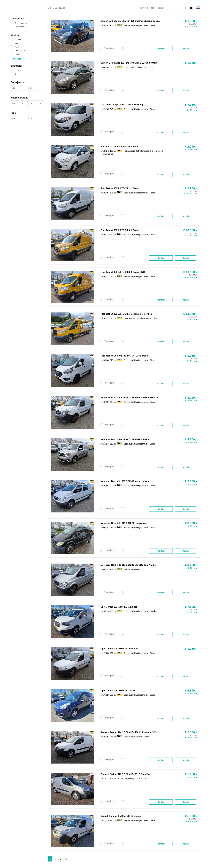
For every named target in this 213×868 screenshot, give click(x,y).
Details (186, 49)
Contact (161, 49)
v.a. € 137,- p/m (190, 110)
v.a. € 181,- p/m (190, 236)
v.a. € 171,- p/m (190, 194)
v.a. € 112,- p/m (190, 26)
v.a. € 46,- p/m (191, 568)
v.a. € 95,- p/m (191, 738)
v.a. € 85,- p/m (191, 777)
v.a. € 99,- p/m (191, 694)
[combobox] (18, 88)
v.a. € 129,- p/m (190, 612)
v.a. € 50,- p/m (191, 484)
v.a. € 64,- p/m (191, 442)
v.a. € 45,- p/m (191, 150)
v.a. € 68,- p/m (191, 401)
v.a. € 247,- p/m (190, 319)
